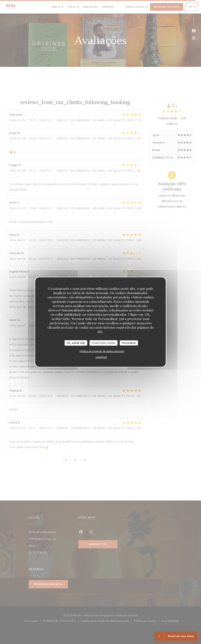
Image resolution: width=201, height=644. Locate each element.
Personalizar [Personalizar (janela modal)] (129, 343)
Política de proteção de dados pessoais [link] (102, 351)
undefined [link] (101, 357)
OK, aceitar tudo (76, 343)
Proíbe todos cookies (104, 343)
